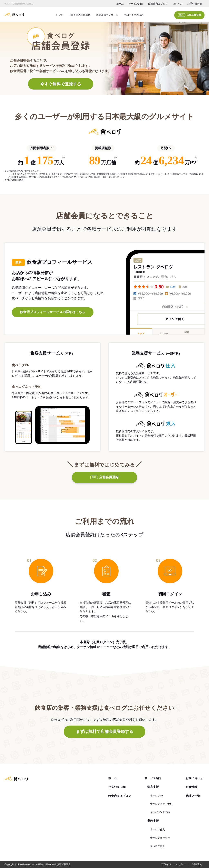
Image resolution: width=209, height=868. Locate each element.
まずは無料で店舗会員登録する (104, 731)
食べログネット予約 (161, 804)
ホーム (120, 4)
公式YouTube (117, 787)
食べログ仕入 (158, 830)
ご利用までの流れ (134, 15)
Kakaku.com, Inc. (27, 864)
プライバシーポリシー (173, 864)
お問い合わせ (195, 4)
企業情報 (191, 787)
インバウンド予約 (160, 812)
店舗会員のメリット (107, 15)
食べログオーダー (160, 838)
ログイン (178, 4)
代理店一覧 (193, 796)
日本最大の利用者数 (79, 15)
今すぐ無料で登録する (61, 84)
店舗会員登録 (189, 15)
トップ (59, 15)
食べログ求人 (158, 846)
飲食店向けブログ (158, 4)
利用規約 (197, 864)
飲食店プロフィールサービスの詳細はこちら (53, 312)
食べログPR (157, 796)
